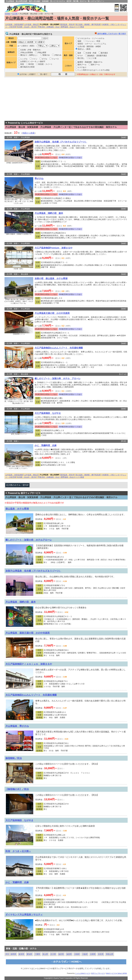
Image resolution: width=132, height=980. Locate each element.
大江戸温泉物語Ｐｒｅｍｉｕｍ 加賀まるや (29, 664)
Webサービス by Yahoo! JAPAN (116, 973)
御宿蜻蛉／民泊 (14, 758)
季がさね (39, 178)
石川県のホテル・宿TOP (17, 485)
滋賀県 (69, 954)
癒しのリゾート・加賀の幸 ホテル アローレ (58, 378)
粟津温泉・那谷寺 (67, 24)
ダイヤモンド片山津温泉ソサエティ (24, 915)
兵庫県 (93, 954)
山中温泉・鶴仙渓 (31, 24)
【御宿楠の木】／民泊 (17, 789)
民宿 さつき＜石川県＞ (18, 851)
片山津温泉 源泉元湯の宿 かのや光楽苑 (28, 633)
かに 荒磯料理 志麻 (46, 445)
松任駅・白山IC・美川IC (27, 27)
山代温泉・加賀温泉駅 (14, 24)
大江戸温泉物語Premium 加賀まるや (53, 248)
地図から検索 (28, 133)
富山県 (45, 954)
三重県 (37, 954)
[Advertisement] (66, 99)
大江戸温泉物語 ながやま (48, 413)
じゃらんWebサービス (83, 973)
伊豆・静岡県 (11, 954)
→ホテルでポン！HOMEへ (66, 962)
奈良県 (101, 954)
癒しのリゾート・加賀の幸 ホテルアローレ (29, 540)
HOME (8, 14)
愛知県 (29, 954)
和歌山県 (110, 954)
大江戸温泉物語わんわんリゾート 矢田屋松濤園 (59, 348)
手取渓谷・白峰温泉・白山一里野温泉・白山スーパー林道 (61, 27)
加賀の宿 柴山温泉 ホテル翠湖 (51, 278)
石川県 (15, 14)
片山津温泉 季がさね (17, 726)
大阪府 (85, 954)
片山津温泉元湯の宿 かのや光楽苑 (52, 313)
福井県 (61, 954)
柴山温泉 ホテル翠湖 (17, 509)
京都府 (77, 954)
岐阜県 (21, 954)
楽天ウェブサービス (98, 973)
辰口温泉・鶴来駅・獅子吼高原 (88, 24)
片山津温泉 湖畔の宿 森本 (49, 213)
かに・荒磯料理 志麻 (17, 882)
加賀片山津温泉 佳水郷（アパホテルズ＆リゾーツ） (61, 142)
